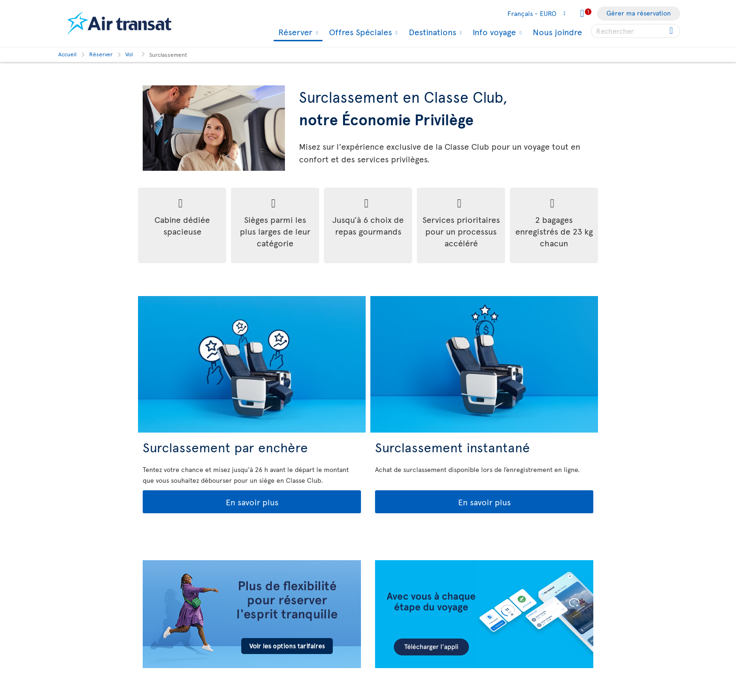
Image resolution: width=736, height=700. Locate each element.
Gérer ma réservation (639, 13)
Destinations (431, 32)
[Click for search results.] (672, 31)
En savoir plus (211, 502)
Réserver (294, 33)
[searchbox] (636, 31)
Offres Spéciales (359, 32)
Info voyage (493, 32)
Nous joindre (557, 32)
